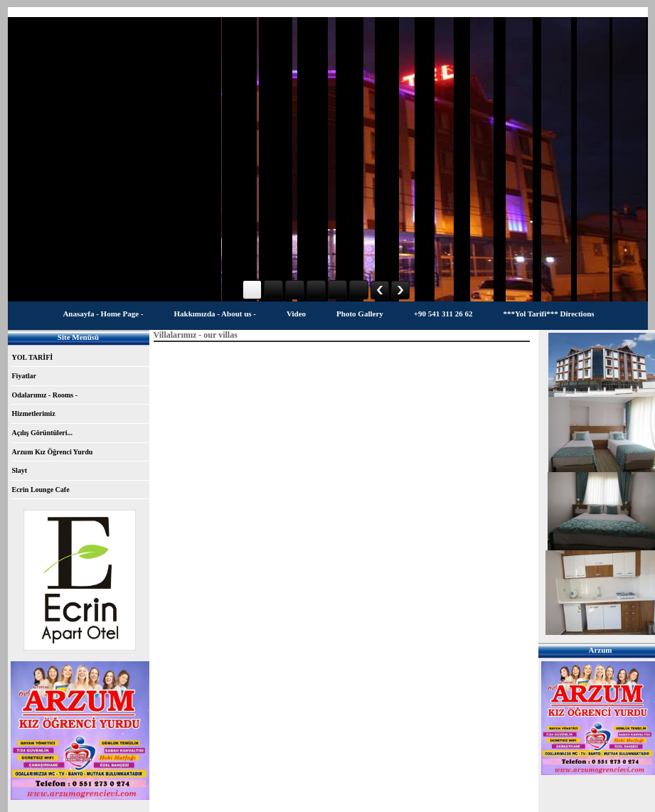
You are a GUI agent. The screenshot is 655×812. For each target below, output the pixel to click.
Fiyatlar (24, 376)
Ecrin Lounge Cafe (41, 490)
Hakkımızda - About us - (215, 314)
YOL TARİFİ (33, 357)
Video (296, 314)
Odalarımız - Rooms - (45, 395)
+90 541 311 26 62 (443, 314)
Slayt (20, 470)
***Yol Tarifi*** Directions (548, 314)
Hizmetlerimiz (34, 413)
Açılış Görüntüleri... (43, 433)
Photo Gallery (360, 314)
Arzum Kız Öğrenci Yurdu (53, 452)
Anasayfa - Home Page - (103, 314)
